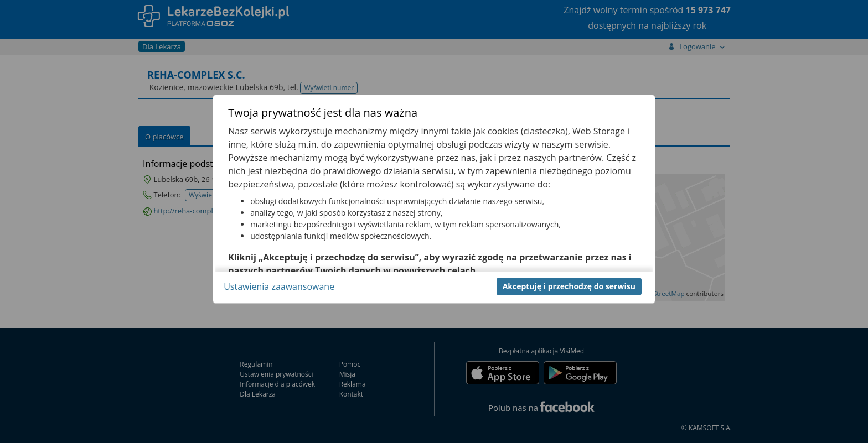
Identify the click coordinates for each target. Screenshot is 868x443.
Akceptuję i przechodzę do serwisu (569, 286)
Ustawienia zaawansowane (279, 286)
